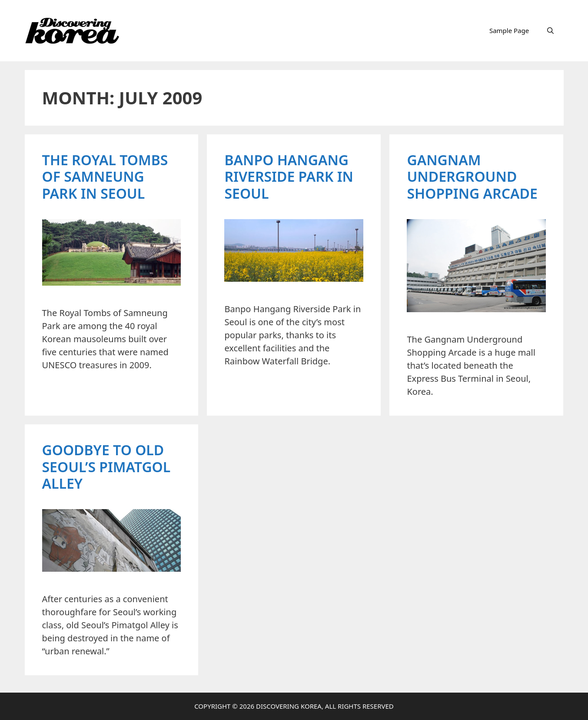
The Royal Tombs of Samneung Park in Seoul (105, 177)
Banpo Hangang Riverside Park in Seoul (289, 177)
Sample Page (509, 30)
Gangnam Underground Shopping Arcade (472, 177)
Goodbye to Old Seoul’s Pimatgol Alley (106, 467)
